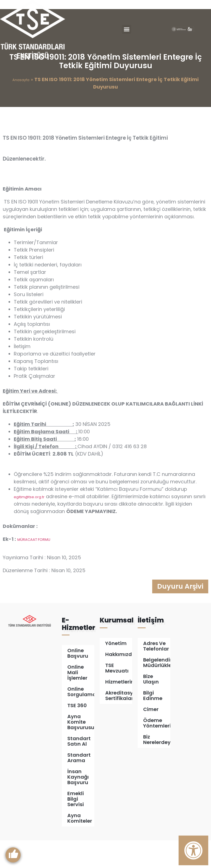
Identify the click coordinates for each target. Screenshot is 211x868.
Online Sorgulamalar (81, 719)
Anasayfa (21, 107)
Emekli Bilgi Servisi (76, 827)
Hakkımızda (119, 682)
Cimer (151, 737)
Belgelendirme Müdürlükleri (157, 690)
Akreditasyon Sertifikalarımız (119, 723)
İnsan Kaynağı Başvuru (78, 805)
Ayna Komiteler (80, 846)
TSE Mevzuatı (117, 695)
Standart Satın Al (79, 769)
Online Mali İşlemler (77, 700)
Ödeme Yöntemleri (157, 750)
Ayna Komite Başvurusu (81, 750)
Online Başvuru (78, 681)
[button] (127, 29)
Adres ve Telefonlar (156, 673)
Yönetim (116, 671)
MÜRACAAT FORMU (34, 566)
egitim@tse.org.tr (29, 524)
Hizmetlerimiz (119, 709)
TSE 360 (77, 733)
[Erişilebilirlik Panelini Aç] (193, 850)
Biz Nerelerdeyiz (157, 767)
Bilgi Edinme (153, 723)
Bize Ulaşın (151, 706)
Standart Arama (79, 785)
